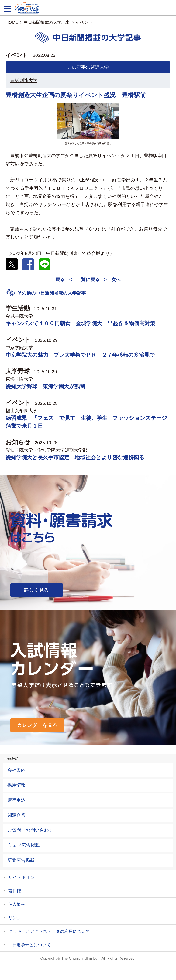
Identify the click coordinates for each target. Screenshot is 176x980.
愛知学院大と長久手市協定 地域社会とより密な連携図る (75, 457)
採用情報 (16, 785)
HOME (12, 22)
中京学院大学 (19, 348)
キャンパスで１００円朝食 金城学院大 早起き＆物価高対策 (80, 323)
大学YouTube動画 (170, 8)
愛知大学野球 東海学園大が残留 (45, 386)
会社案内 (16, 770)
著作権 (15, 891)
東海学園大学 (19, 379)
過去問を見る (156, 8)
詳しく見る (37, 590)
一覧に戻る (88, 279)
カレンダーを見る (37, 725)
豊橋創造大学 (24, 80)
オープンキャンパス (130, 8)
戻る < (64, 279)
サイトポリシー (23, 877)
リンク (15, 918)
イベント (84, 22)
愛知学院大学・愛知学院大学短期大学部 (47, 450)
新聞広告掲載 (21, 860)
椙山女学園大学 (22, 411)
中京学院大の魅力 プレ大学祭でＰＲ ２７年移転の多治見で (80, 355)
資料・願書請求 (117, 8)
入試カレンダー (143, 8)
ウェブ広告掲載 (24, 845)
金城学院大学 (19, 316)
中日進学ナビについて (30, 945)
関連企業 (16, 815)
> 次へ (112, 279)
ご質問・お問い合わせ (31, 830)
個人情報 (17, 904)
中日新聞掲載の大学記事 (47, 22)
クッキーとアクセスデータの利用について (49, 931)
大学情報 (103, 8)
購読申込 (16, 800)
